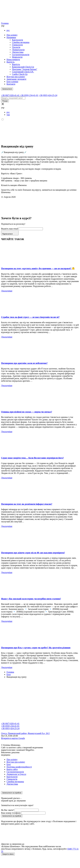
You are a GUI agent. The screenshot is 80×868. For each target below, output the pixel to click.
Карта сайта (12, 769)
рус (8, 30)
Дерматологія (18, 50)
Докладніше (7, 291)
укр (8, 115)
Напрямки (11, 37)
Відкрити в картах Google (13, 738)
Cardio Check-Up (20, 74)
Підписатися (10, 233)
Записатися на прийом (12, 793)
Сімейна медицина (21, 42)
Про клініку (12, 35)
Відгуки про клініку (16, 77)
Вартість (11, 62)
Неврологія (17, 57)
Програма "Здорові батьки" (25, 69)
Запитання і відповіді (16, 79)
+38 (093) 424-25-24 (10, 728)
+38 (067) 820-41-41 (10, 724)
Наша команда (13, 59)
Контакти (11, 84)
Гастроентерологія (21, 55)
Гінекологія (17, 45)
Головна (5, 23)
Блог (9, 764)
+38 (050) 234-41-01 (10, 726)
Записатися (7, 89)
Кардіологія (17, 40)
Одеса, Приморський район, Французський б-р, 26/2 (25, 733)
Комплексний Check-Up (23, 67)
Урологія (16, 47)
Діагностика (18, 52)
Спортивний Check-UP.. (23, 72)
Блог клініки (12, 82)
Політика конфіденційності (19, 767)
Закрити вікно (8, 854)
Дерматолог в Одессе (16, 774)
